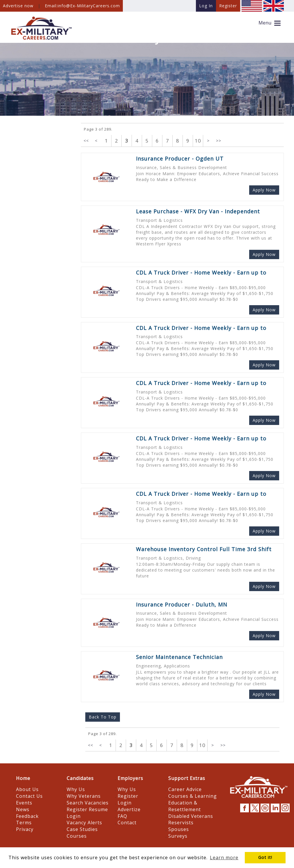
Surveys (178, 836)
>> (219, 141)
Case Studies (82, 829)
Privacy (25, 829)
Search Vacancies (88, 803)
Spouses (179, 829)
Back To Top (103, 717)
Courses (77, 836)
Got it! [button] (265, 857)
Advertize (129, 809)
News (23, 809)
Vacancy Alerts (84, 823)
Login (74, 816)
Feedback (27, 816)
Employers (130, 778)
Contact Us (29, 796)
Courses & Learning (193, 796)
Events (24, 803)
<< (86, 141)
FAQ (122, 816)
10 (198, 141)
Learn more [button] (224, 858)
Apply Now (264, 190)
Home (23, 778)
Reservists (181, 823)
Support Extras (187, 778)
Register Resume (87, 809)
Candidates (80, 778)
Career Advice (185, 789)
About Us (27, 789)
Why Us (76, 789)
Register (128, 796)
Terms (24, 823)
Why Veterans (84, 796)
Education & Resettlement (185, 806)
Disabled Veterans (191, 816)
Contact (127, 823)
